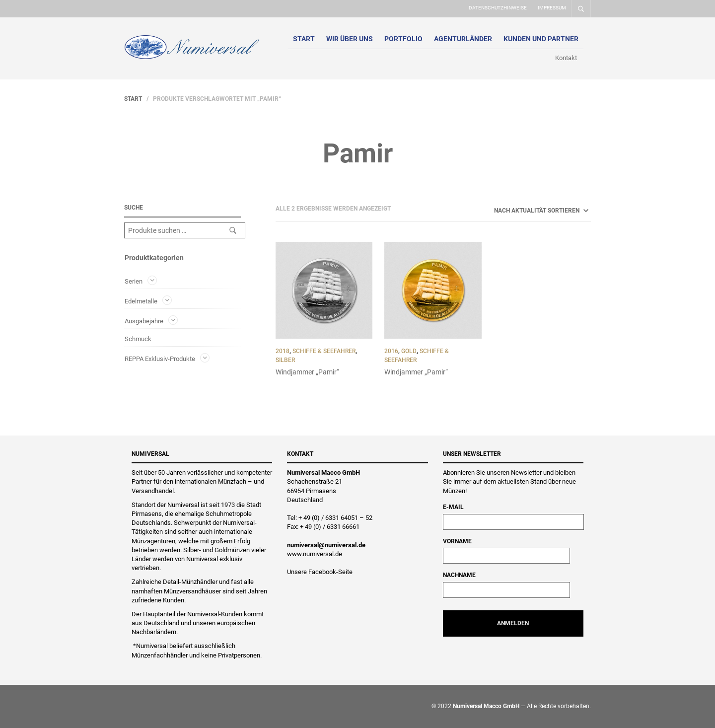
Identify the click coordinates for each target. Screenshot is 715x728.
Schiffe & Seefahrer (324, 351)
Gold (409, 351)
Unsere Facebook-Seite (320, 572)
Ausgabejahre (144, 321)
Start (304, 39)
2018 (283, 351)
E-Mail (453, 507)
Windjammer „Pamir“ (307, 372)
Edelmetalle (141, 301)
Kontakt (566, 58)
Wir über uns (350, 39)
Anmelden (513, 623)
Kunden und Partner (541, 39)
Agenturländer (463, 39)
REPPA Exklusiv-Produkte (160, 358)
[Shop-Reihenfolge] (528, 211)
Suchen (233, 230)
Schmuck (138, 339)
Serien (134, 281)
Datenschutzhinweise (498, 8)
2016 (391, 351)
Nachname (459, 575)
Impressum (552, 8)
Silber (285, 360)
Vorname (457, 541)
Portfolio (403, 39)
